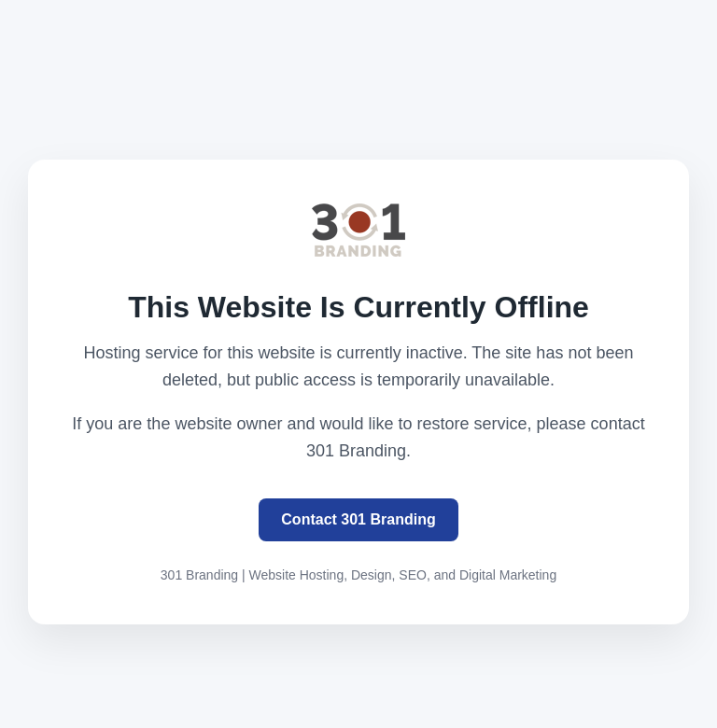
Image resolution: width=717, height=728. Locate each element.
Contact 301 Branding (358, 519)
